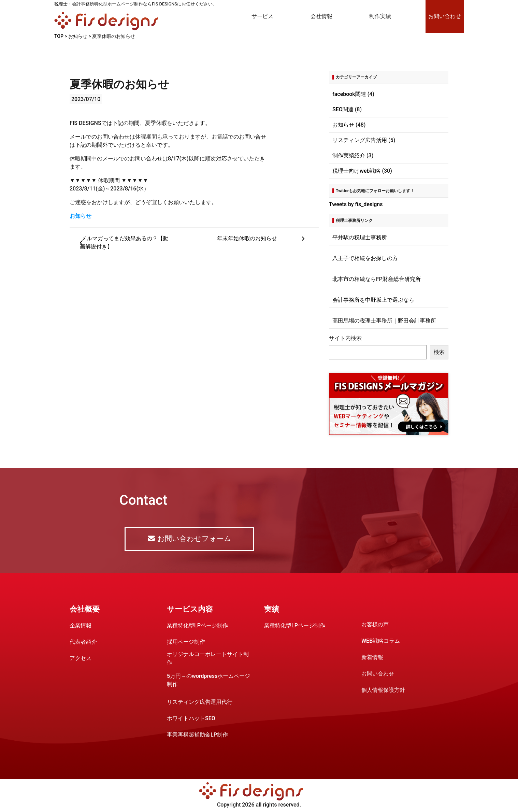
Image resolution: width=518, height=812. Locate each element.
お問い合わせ (445, 16)
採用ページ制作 (186, 642)
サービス (262, 16)
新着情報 (372, 658)
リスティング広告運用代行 (200, 702)
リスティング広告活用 (360, 140)
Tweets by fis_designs (356, 204)
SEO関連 (343, 109)
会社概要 (85, 609)
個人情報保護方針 (383, 690)
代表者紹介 (83, 642)
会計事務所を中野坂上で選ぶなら (373, 300)
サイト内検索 (345, 338)
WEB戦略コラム (381, 641)
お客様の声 (375, 625)
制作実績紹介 (349, 155)
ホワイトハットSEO (191, 719)
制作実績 (380, 16)
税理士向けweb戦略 (356, 171)
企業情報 (81, 626)
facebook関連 (349, 94)
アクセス (81, 659)
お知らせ (81, 216)
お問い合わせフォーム (189, 539)
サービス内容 (190, 609)
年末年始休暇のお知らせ (263, 239)
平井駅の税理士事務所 (360, 237)
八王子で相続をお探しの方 (365, 258)
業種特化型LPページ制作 (197, 626)
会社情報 (321, 16)
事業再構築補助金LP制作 (197, 735)
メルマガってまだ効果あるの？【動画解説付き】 (124, 243)
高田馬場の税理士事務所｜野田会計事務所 (384, 321)
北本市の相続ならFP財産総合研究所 (377, 279)
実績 (272, 609)
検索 (439, 352)
